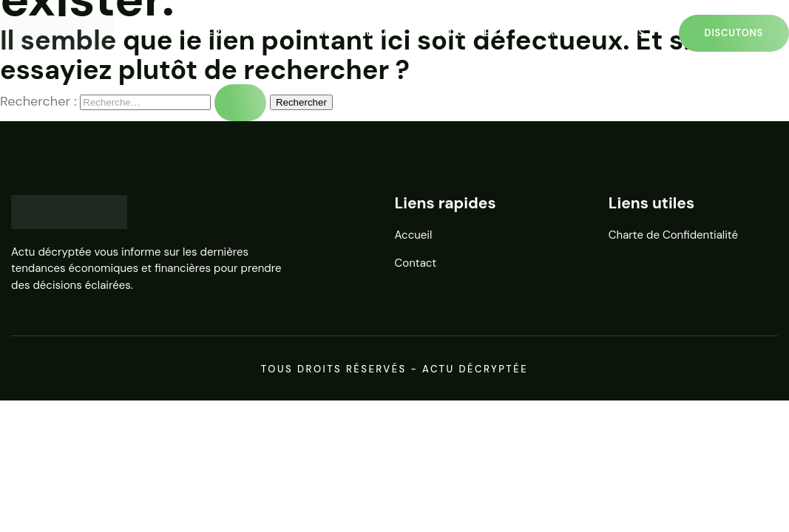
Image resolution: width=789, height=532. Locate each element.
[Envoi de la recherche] (240, 103)
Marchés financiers (589, 33)
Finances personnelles (214, 33)
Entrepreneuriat (349, 33)
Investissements (464, 33)
